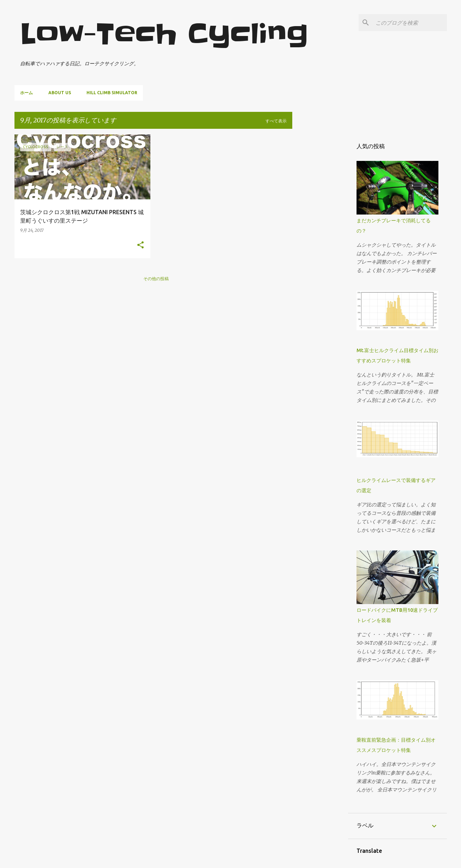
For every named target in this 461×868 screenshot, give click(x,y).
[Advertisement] (320, 240)
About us (60, 93)
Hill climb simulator (112, 93)
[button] (140, 245)
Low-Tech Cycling (164, 34)
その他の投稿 (156, 279)
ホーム (26, 93)
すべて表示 (276, 121)
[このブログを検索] (410, 23)
